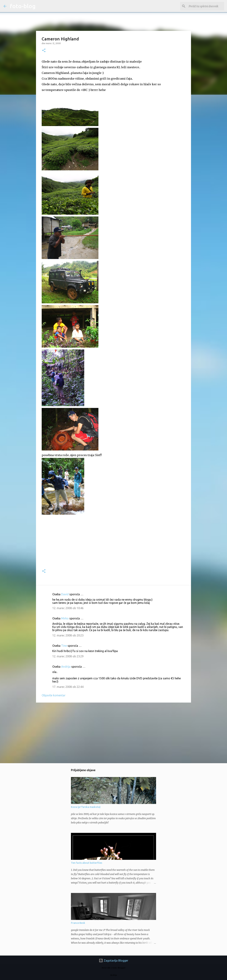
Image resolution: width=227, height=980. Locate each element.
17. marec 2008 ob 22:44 (68, 687)
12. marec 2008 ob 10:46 (68, 608)
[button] (44, 51)
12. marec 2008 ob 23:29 (68, 656)
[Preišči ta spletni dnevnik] (206, 6)
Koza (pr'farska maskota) (86, 807)
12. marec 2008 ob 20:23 (68, 635)
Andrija (66, 667)
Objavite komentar (54, 695)
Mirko (65, 618)
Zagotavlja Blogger (113, 960)
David (65, 594)
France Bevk (78, 923)
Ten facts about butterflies (87, 863)
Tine (64, 646)
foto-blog (23, 6)
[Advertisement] (113, 733)
